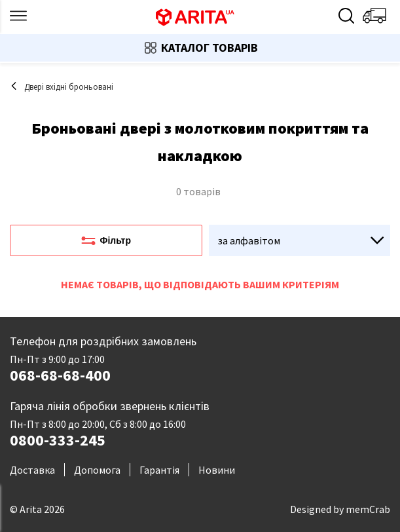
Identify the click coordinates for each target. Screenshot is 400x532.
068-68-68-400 (60, 375)
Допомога (97, 470)
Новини (217, 470)
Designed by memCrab (340, 509)
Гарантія (159, 470)
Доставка (32, 470)
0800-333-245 (58, 440)
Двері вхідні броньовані (62, 87)
